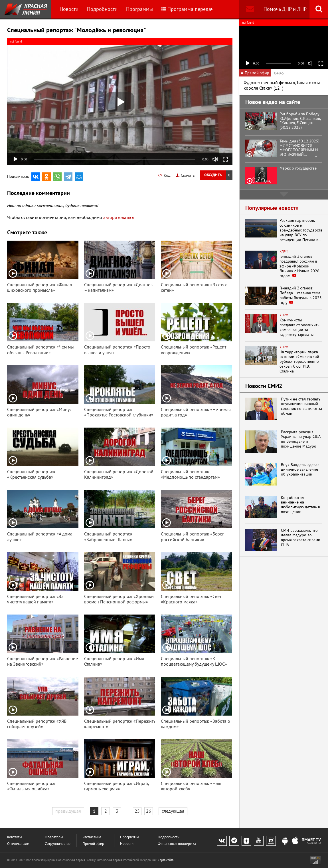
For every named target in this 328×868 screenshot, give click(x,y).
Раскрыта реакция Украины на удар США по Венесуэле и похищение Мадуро (301, 439)
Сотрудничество (58, 844)
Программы (139, 9)
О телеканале (18, 844)
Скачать (185, 175)
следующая (173, 811)
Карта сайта (166, 860)
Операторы (54, 837)
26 (149, 811)
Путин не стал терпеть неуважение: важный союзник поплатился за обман (301, 406)
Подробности (102, 9)
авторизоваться (119, 217)
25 (137, 811)
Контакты (15, 837)
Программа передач (188, 9)
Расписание (92, 837)
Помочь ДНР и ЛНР (285, 9)
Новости (69, 9)
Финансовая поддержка (177, 844)
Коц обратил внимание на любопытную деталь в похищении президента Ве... (300, 505)
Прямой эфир (93, 844)
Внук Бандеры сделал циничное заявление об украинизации (300, 470)
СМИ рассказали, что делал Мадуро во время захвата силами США (301, 538)
